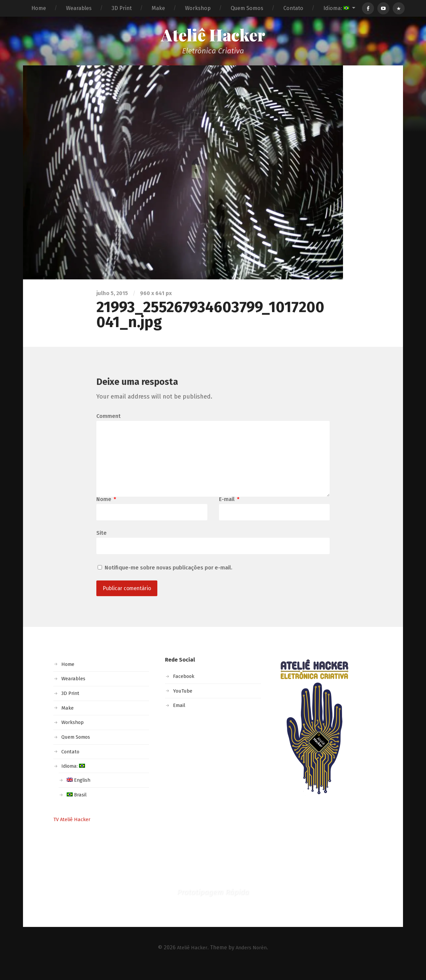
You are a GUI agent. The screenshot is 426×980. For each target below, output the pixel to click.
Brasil (77, 806)
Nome (106, 509)
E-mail (229, 509)
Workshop (198, 8)
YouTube (183, 702)
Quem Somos (247, 8)
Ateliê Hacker (213, 36)
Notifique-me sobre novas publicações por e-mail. (168, 578)
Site (101, 543)
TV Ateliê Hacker (73, 830)
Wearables (79, 8)
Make (158, 8)
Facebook (185, 687)
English (79, 791)
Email (180, 716)
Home (39, 8)
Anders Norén (252, 959)
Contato (293, 8)
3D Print (122, 8)
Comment (108, 418)
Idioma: (336, 8)
